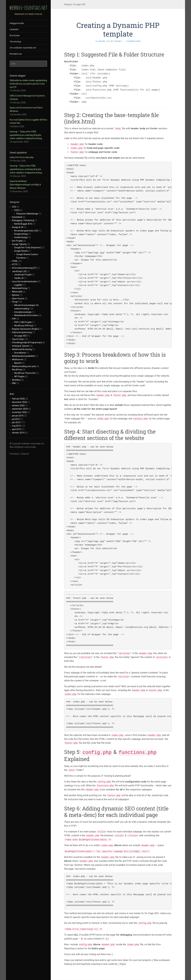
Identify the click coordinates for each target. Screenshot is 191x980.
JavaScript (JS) (19, 271)
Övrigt (15, 302)
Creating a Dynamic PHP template (118, 29)
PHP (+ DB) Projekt (23, 322)
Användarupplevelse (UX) (26, 231)
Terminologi (15, 42)
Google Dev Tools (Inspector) (28, 247)
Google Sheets (21, 251)
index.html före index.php (22, 157)
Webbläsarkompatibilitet (23, 356)
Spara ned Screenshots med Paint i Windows (26, 109)
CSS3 (17, 210)
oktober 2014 (18, 433)
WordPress (17, 370)
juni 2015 (16, 422)
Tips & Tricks (18, 339)
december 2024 (19, 402)
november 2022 (19, 412)
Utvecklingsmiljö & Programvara (27, 342)
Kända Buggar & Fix (23, 224)
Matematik (17, 292)
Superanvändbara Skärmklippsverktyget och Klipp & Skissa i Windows (25, 185)
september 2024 (20, 409)
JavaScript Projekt (23, 275)
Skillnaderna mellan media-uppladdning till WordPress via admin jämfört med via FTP (28, 84)
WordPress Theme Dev (25, 373)
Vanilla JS (19, 278)
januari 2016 (18, 416)
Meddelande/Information (26, 315)
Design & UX (18, 227)
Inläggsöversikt (17, 23)
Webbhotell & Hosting (22, 349)
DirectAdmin (20, 353)
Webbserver (18, 359)
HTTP (15, 264)
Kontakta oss (16, 54)
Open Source (18, 298)
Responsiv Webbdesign (27, 214)
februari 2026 (18, 399)
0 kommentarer (133, 41)
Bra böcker (15, 35)
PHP (14, 319)
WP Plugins (19, 376)
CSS (14, 207)
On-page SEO (21, 336)
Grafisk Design (21, 237)
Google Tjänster (19, 244)
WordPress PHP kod (24, 326)
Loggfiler (18, 285)
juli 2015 (16, 419)
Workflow (16, 380)
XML (14, 383)
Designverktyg (21, 234)
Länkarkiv (14, 29)
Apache (18, 363)
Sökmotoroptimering (22, 332)
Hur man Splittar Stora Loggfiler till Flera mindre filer (28, 121)
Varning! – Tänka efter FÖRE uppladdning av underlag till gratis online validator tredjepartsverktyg (26, 135)
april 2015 (17, 429)
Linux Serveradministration (25, 281)
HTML (15, 261)
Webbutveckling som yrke (24, 366)
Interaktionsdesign (23, 312)
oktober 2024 (18, 406)
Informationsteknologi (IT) (24, 268)
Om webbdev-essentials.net (23, 48)
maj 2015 (16, 426)
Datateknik (17, 217)
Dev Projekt (17, 241)
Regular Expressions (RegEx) (25, 329)
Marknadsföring (19, 288)
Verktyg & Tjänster (21, 346)
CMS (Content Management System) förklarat (27, 97)
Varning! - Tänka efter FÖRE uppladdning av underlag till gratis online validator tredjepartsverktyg (26, 169)
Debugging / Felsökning (23, 220)
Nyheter (16, 295)
